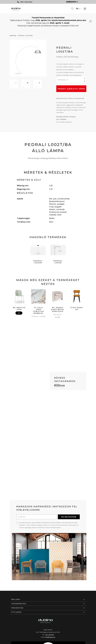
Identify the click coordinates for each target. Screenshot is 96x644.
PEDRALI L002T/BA (25, 35)
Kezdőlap (13, 35)
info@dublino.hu (50, 637)
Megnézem (60, 385)
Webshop (72, 2)
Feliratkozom (69, 517)
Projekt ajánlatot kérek (71, 89)
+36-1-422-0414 (49, 635)
